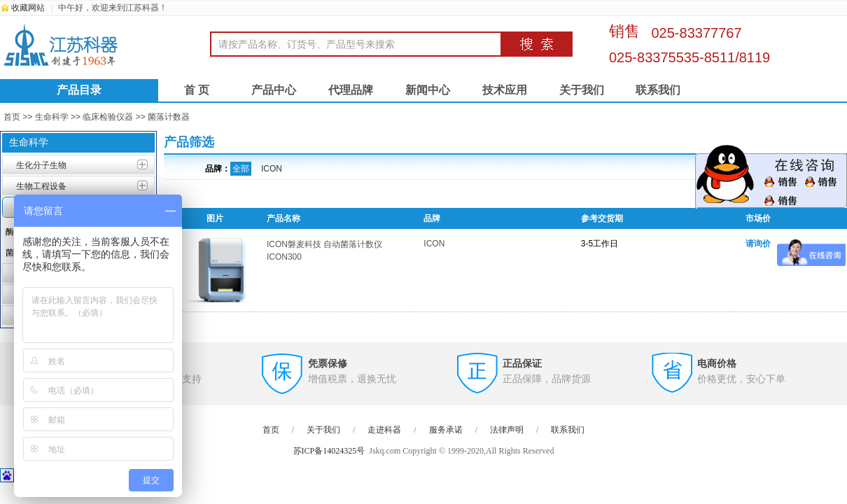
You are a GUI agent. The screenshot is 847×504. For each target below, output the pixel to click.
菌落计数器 (169, 117)
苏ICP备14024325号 (329, 451)
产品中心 (274, 90)
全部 (241, 169)
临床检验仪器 (108, 117)
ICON (272, 169)
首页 (12, 117)
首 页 (197, 90)
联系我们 (658, 90)
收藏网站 (28, 8)
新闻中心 (428, 90)
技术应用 (505, 90)
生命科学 (52, 117)
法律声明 (507, 430)
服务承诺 (446, 430)
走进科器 (384, 430)
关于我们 (582, 90)
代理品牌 (351, 90)
